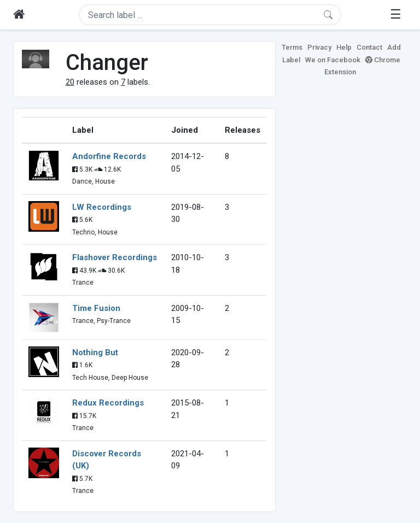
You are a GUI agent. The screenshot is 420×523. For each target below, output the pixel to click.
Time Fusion (96, 308)
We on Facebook (333, 60)
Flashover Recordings (115, 257)
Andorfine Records (109, 156)
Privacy (319, 47)
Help (344, 47)
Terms (292, 47)
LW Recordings (102, 207)
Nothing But (95, 352)
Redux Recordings (108, 403)
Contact (369, 47)
